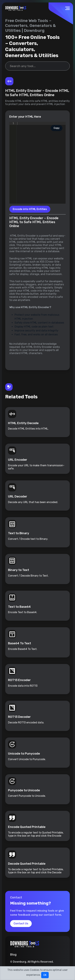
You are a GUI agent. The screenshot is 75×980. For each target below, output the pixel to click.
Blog (13, 955)
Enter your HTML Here (25, 117)
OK (45, 975)
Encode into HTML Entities (30, 209)
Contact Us (21, 924)
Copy (57, 128)
